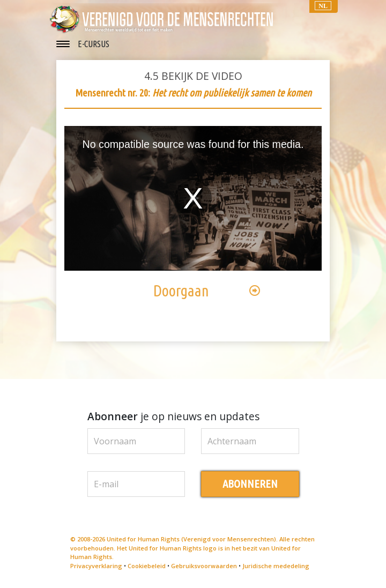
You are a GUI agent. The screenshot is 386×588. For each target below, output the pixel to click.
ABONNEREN (250, 484)
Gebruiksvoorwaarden (204, 566)
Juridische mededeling (276, 566)
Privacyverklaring (96, 566)
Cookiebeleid (147, 566)
